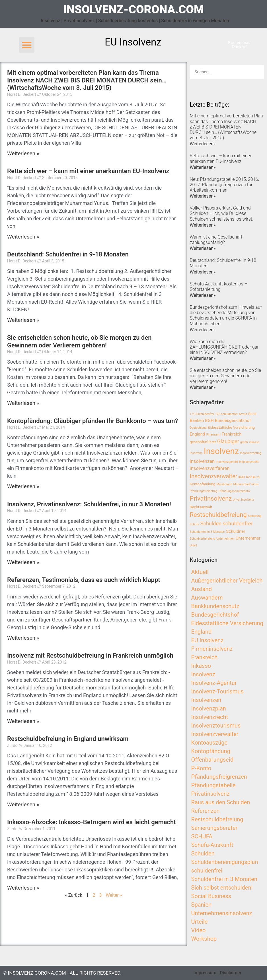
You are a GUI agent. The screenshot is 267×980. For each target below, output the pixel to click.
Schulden (203, 853)
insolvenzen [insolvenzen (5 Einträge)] (202, 461)
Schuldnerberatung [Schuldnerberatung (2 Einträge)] (203, 539)
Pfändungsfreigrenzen (219, 777)
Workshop (204, 939)
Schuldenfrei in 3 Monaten (224, 879)
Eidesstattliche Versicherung (227, 623)
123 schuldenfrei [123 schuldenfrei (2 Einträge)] (226, 414)
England (202, 632)
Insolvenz (203, 674)
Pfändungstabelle (213, 785)
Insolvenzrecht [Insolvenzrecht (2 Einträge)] (249, 462)
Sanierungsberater (214, 828)
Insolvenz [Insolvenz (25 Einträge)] (221, 451)
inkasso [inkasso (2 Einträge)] (254, 442)
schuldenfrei (207, 871)
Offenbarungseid (212, 760)
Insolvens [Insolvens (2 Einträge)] (196, 453)
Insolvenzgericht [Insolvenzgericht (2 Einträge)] (227, 462)
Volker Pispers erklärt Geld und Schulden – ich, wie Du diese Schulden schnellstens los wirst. (222, 213)
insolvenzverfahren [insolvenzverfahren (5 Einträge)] (210, 468)
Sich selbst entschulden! (222, 888)
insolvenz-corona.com (133, 10)
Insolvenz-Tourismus (217, 691)
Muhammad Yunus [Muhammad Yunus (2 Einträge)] (246, 484)
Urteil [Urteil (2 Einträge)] (193, 545)
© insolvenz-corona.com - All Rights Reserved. (62, 973)
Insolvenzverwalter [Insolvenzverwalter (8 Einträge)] (214, 476)
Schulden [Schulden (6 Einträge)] (211, 524)
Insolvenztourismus (216, 726)
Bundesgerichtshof (215, 615)
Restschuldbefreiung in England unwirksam (68, 739)
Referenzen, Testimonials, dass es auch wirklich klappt (84, 580)
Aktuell (200, 572)
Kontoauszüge (210, 743)
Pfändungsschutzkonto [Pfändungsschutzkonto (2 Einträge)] (234, 491)
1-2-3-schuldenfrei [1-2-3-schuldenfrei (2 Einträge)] (202, 414)
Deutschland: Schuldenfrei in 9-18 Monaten (68, 254)
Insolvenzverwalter (215, 734)
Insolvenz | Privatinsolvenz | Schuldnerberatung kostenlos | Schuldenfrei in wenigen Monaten (135, 21)
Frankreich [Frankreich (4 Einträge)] (232, 434)
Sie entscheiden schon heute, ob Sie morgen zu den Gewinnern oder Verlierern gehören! (79, 341)
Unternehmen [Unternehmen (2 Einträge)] (225, 539)
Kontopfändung (211, 751)
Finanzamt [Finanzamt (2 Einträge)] (213, 435)
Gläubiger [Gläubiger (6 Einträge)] (228, 441)
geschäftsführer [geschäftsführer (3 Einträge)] (203, 442)
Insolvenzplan (209, 708)
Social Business (211, 896)
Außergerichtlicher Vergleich (227, 581)
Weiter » (114, 895)
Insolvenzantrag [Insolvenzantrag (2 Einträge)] (251, 453)
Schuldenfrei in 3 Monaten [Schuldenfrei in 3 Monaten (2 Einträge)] (208, 532)
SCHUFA (202, 836)
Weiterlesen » (23, 153)
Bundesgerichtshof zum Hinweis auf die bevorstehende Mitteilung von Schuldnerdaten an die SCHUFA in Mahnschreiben (226, 315)
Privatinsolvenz (210, 794)
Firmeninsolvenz (212, 649)
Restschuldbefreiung (217, 819)
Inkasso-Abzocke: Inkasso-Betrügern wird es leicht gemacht (92, 822)
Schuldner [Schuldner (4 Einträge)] (236, 531)
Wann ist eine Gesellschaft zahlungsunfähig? (216, 240)
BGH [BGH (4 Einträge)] (209, 420)
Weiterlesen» (203, 144)
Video (199, 930)
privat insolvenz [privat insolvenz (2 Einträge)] (243, 500)
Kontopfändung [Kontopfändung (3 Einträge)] (203, 484)
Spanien (202, 905)
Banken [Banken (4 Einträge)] (197, 420)
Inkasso (201, 666)
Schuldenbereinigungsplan (225, 862)
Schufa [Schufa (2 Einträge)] (195, 524)
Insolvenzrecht (210, 717)
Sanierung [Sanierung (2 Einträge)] (255, 516)
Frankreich (205, 657)
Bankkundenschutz (215, 606)
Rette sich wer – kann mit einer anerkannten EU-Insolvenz (88, 171)
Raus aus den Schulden (221, 802)
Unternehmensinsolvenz (222, 913)
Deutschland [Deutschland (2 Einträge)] (198, 428)
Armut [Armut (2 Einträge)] (243, 414)
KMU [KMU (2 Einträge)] (242, 477)
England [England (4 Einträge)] (198, 434)
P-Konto (201, 768)
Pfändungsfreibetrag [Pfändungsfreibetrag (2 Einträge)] (204, 491)
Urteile (200, 922)
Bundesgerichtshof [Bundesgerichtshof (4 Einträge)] (233, 420)
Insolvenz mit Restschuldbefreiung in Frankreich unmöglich (90, 655)
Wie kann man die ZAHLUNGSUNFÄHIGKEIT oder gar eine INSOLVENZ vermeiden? (224, 347)
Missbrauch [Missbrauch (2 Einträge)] (224, 484)
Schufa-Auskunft (212, 845)
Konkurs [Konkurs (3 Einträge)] (253, 477)
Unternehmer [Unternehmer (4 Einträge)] (248, 538)
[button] (27, 45)
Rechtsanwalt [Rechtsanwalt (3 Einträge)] (201, 507)
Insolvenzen (206, 700)
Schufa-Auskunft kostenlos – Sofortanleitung (219, 287)
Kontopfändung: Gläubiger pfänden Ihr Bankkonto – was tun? (93, 421)
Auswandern (207, 598)
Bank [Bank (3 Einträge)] (252, 414)
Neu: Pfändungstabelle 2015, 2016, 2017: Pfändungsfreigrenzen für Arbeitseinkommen (224, 185)
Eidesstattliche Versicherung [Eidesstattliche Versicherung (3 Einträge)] (231, 427)
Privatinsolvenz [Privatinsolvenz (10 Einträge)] (211, 499)
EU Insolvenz (208, 640)
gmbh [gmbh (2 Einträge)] (244, 442)
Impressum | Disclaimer (217, 973)
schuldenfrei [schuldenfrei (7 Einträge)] (238, 524)
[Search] (257, 72)
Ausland (202, 589)
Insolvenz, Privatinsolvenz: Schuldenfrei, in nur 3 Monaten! (89, 504)
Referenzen (206, 811)
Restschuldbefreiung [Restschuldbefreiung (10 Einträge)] (218, 515)
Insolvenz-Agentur (214, 683)
